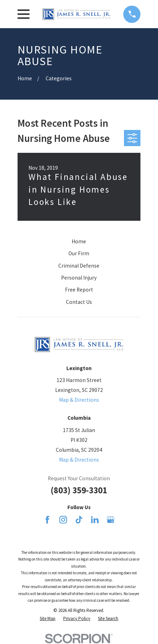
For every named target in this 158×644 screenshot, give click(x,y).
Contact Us (79, 302)
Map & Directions (79, 400)
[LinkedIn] (95, 520)
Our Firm (79, 253)
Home (79, 241)
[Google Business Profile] (111, 520)
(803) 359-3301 (79, 490)
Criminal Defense (79, 266)
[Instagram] (63, 520)
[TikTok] (79, 520)
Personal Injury (79, 278)
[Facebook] (47, 520)
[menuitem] (48, 618)
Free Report (79, 290)
